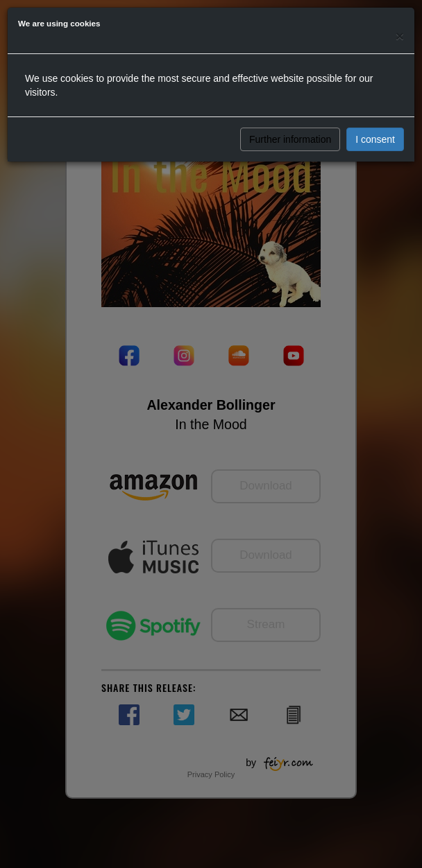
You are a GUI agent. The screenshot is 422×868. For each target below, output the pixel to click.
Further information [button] (290, 139)
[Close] (400, 36)
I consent (375, 139)
